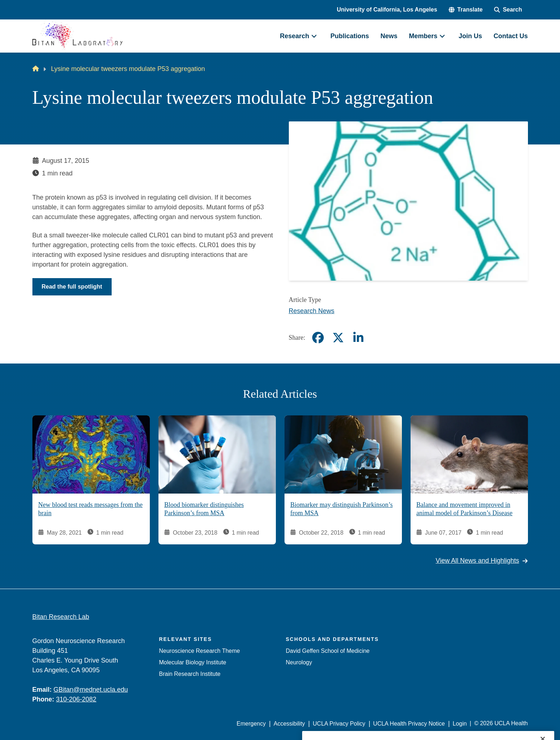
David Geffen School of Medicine (328, 651)
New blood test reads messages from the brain (90, 509)
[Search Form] (508, 10)
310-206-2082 (76, 699)
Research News (312, 311)
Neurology (299, 662)
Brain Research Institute (190, 674)
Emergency (251, 724)
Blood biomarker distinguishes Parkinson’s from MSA (204, 509)
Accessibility (289, 724)
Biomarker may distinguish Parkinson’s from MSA (341, 509)
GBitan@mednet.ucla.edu (91, 690)
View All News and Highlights (482, 561)
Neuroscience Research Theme (200, 651)
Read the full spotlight (72, 287)
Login (460, 724)
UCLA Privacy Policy (339, 724)
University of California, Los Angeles (387, 10)
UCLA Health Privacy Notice (409, 724)
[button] (466, 10)
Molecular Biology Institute (193, 662)
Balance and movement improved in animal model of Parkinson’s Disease (464, 509)
